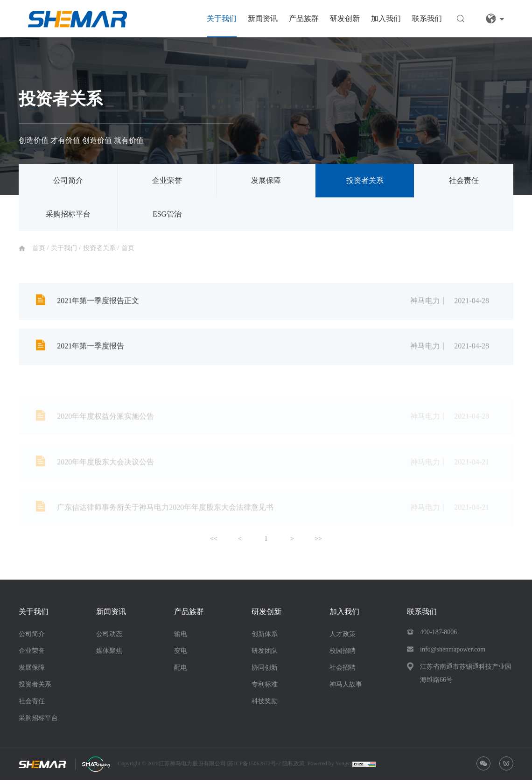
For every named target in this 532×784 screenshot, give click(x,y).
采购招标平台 (68, 214)
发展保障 (266, 180)
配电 (181, 671)
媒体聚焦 (109, 654)
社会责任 (464, 180)
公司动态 (109, 638)
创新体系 (265, 638)
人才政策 (343, 638)
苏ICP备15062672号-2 (255, 767)
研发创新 (345, 18)
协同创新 (265, 671)
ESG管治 (167, 214)
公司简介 (68, 180)
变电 (181, 654)
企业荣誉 (167, 180)
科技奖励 (265, 705)
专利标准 (265, 688)
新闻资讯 (263, 18)
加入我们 (386, 18)
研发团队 (265, 654)
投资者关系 (365, 180)
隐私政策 (294, 767)
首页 (40, 248)
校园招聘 (343, 654)
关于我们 (222, 18)
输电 (181, 638)
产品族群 (304, 18)
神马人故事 (346, 688)
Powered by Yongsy (330, 767)
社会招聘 (343, 671)
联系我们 (427, 18)
